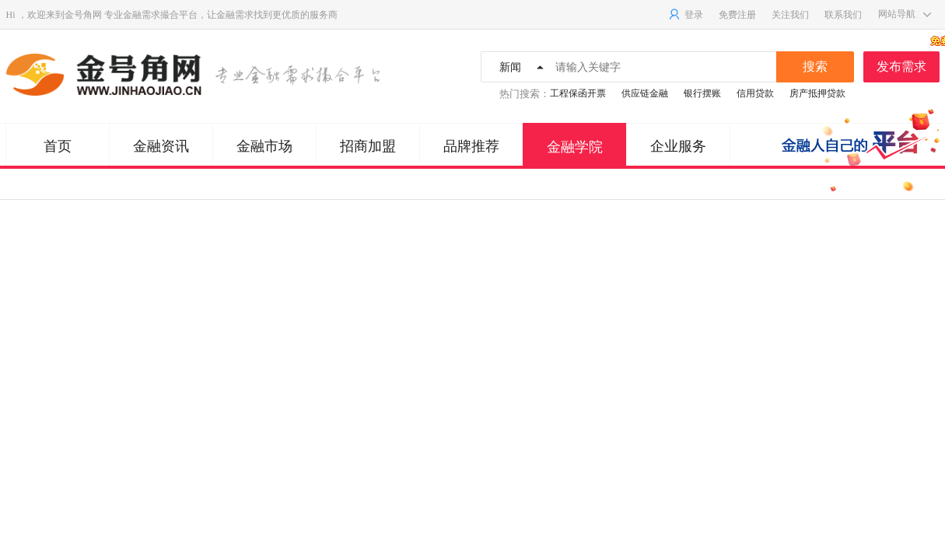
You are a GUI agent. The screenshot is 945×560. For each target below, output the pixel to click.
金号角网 (83, 15)
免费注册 (737, 15)
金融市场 (264, 146)
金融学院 (575, 147)
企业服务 (678, 146)
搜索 (815, 66)
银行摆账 (702, 93)
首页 (58, 146)
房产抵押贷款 (817, 93)
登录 (686, 15)
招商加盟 (368, 146)
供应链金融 (645, 93)
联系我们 (843, 15)
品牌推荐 (471, 146)
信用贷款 (755, 93)
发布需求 (908, 62)
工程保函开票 (578, 93)
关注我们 (790, 15)
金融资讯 (161, 146)
